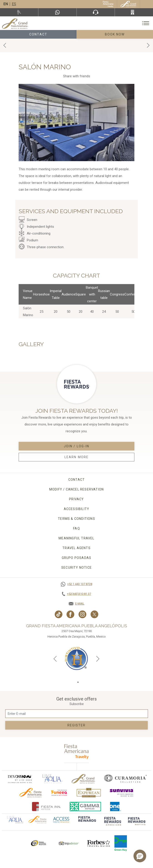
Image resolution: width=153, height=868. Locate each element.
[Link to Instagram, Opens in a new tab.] (83, 614)
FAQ (76, 528)
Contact (38, 34)
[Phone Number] (96, 12)
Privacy (76, 499)
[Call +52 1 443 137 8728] (76, 584)
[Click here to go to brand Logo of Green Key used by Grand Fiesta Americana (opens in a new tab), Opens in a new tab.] (121, 843)
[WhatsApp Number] (57, 12)
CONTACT (76, 480)
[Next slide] (98, 659)
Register (77, 725)
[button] (140, 856)
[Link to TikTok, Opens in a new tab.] (59, 614)
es (14, 4)
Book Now (115, 34)
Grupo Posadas (77, 558)
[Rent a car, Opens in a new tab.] (19, 12)
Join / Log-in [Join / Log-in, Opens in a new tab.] (76, 446)
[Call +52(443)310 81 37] (134, 12)
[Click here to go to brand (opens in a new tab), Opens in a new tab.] (20, 779)
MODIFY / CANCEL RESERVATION (76, 489)
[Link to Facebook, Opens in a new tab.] (70, 614)
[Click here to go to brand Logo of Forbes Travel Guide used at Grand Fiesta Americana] (99, 843)
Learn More (76, 457)
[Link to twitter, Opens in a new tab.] (94, 614)
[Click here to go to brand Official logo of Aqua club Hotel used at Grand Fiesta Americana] (15, 819)
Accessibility (77, 509)
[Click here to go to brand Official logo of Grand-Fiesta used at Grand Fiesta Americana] (83, 779)
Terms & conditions (76, 519)
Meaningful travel (76, 538)
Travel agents (76, 548)
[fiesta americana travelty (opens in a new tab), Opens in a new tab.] (77, 752)
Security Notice (76, 568)
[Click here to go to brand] (87, 822)
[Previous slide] (55, 659)
